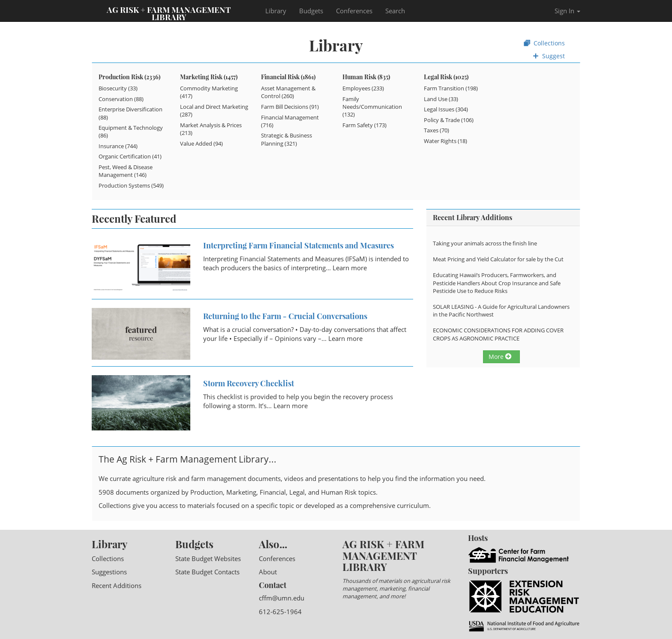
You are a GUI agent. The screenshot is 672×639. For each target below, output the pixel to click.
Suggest (549, 56)
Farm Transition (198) (451, 88)
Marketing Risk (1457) (209, 77)
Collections (544, 43)
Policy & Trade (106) (449, 120)
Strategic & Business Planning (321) (286, 139)
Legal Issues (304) (446, 109)
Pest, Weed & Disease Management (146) (126, 171)
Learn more (350, 268)
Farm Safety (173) (364, 125)
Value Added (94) (201, 143)
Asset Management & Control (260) (288, 92)
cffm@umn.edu (282, 598)
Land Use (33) (441, 99)
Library (276, 11)
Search (395, 11)
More (500, 357)
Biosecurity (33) (118, 88)
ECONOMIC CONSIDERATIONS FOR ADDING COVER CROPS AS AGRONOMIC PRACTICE (498, 334)
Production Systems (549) (131, 185)
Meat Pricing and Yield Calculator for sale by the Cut (498, 259)
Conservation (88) (121, 99)
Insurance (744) (118, 146)
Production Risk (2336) (129, 77)
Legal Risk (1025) (446, 77)
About (268, 572)
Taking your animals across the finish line (485, 243)
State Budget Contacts (207, 572)
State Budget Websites (208, 558)
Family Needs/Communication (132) (372, 107)
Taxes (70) (436, 130)
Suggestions (109, 572)
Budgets (311, 11)
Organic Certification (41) (130, 156)
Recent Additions (117, 585)
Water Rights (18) (445, 141)
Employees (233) (363, 88)
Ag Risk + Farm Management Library (169, 13)
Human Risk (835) (366, 77)
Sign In (567, 11)
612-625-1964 (280, 612)
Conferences (354, 11)
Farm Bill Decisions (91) (290, 107)
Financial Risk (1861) (288, 77)
